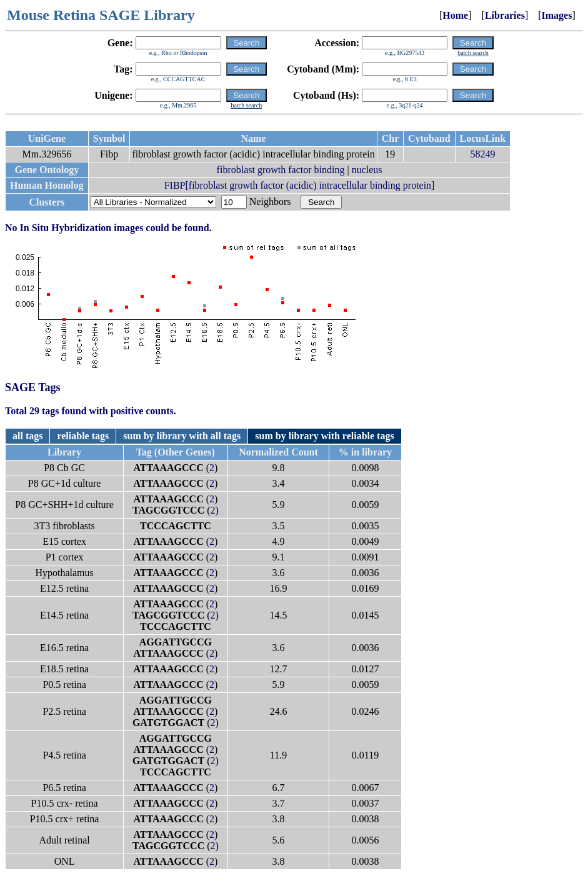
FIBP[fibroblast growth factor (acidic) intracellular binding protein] (300, 185)
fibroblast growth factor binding (281, 170)
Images (557, 15)
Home (455, 15)
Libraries (505, 15)
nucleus (367, 170)
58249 (482, 154)
